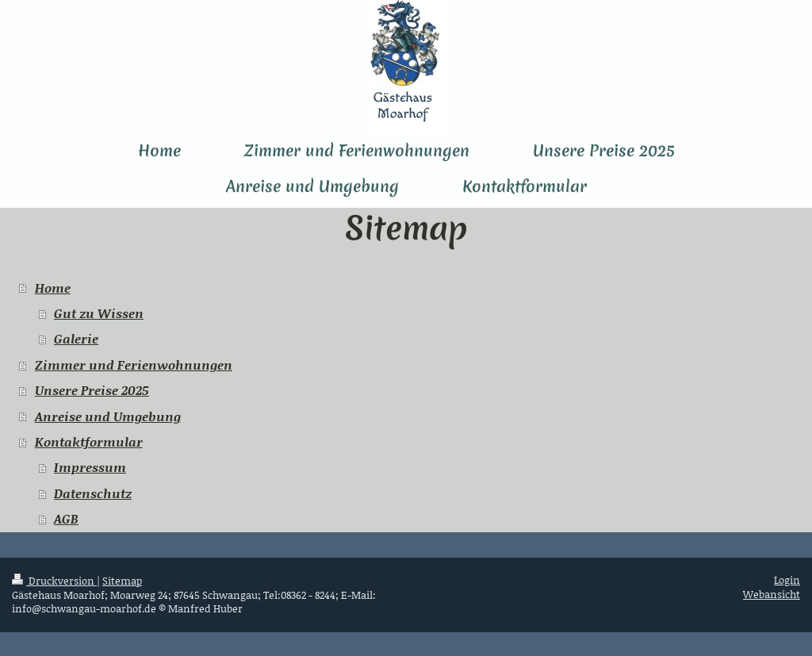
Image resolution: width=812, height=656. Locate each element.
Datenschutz (93, 493)
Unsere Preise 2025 (92, 390)
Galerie (76, 338)
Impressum (90, 467)
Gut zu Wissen (99, 313)
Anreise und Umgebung (108, 416)
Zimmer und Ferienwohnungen (134, 364)
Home (53, 288)
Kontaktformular (89, 441)
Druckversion (54, 581)
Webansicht (772, 594)
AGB (66, 518)
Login (787, 580)
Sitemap (122, 581)
